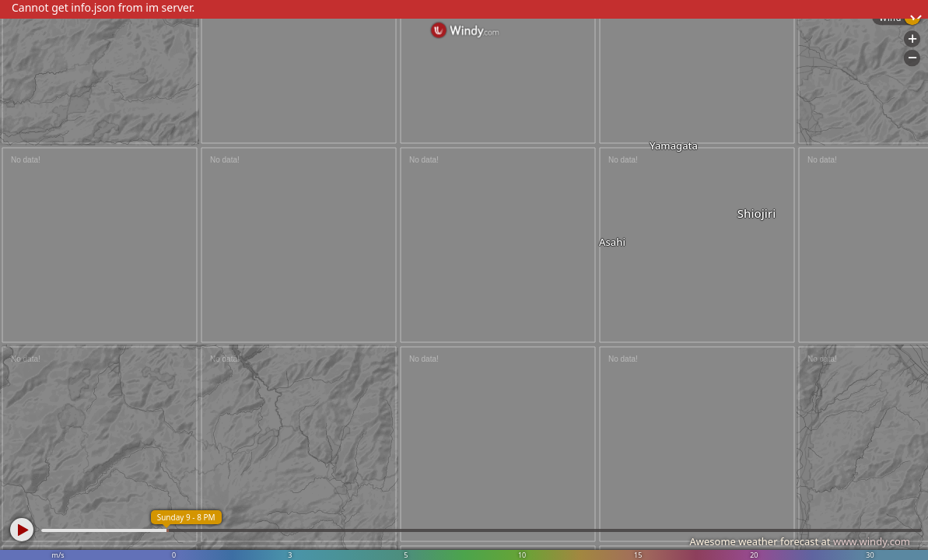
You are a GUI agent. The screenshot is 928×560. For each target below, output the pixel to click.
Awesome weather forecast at (800, 541)
